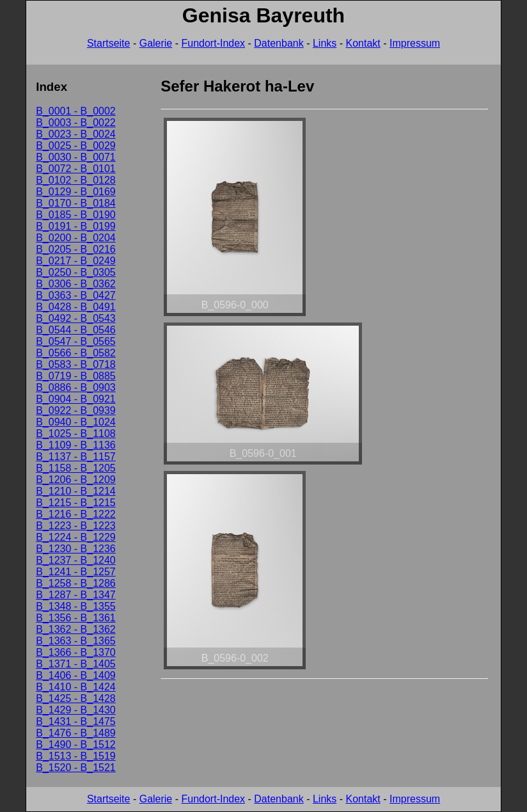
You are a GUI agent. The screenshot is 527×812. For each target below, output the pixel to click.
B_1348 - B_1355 (76, 606)
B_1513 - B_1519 (76, 756)
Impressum (415, 43)
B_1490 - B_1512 (76, 744)
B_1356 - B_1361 (76, 618)
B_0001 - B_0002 (76, 111)
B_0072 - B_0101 (76, 169)
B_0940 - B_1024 (76, 422)
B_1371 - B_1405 (76, 664)
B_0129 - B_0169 (76, 192)
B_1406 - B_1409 (76, 675)
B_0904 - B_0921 (76, 399)
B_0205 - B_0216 (76, 249)
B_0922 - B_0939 (76, 410)
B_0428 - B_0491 (76, 307)
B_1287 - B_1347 (76, 595)
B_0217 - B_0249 (76, 261)
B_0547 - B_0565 (76, 341)
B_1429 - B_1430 (76, 710)
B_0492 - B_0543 (76, 318)
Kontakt (363, 43)
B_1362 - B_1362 (76, 629)
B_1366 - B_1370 (76, 652)
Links (325, 43)
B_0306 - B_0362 (76, 284)
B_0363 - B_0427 (76, 295)
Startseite (109, 43)
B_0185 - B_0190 (76, 215)
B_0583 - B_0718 (76, 364)
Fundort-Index (213, 43)
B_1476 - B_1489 (76, 733)
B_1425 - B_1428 (76, 698)
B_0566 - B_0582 (76, 353)
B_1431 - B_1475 (76, 721)
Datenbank (279, 43)
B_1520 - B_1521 (76, 768)
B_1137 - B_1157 (76, 457)
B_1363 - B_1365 (76, 641)
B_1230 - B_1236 (76, 549)
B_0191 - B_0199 (76, 226)
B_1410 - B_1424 (76, 687)
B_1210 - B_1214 (76, 491)
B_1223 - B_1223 (76, 526)
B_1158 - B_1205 (76, 468)
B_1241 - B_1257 (76, 572)
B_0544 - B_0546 (76, 330)
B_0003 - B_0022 (76, 123)
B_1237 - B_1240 (76, 560)
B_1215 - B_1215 (76, 503)
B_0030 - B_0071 (76, 157)
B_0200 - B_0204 (76, 238)
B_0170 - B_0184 (76, 203)
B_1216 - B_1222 (76, 514)
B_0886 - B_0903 (76, 387)
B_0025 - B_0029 (76, 146)
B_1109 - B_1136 (76, 445)
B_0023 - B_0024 (76, 134)
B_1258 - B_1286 (76, 583)
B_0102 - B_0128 (76, 180)
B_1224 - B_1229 (76, 537)
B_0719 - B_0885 (76, 376)
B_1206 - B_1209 (76, 480)
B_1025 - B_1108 (76, 434)
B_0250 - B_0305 (76, 272)
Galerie (156, 43)
